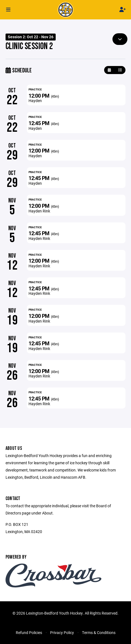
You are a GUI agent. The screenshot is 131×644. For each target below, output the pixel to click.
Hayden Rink (39, 211)
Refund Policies (29, 632)
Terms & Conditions (99, 632)
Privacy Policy (62, 632)
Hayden (35, 101)
